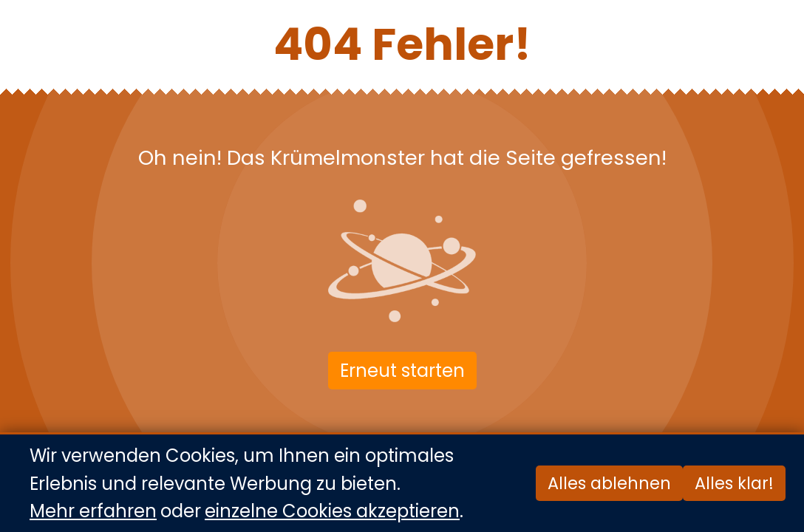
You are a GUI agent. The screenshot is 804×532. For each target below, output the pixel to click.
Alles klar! (734, 484)
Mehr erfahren (93, 511)
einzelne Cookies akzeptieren (332, 511)
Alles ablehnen (609, 484)
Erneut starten (402, 371)
